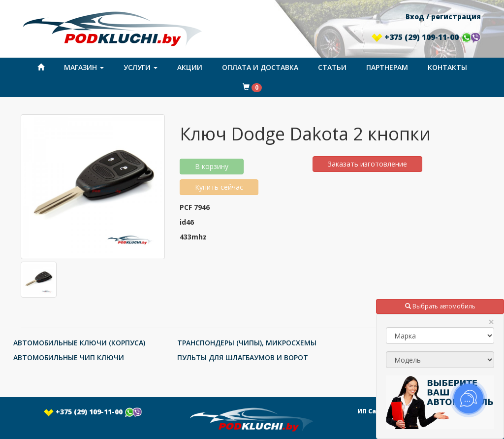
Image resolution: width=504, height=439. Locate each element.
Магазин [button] (84, 67)
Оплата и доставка (260, 67)
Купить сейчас (219, 187)
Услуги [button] (141, 67)
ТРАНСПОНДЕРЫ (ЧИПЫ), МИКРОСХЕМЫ (247, 343)
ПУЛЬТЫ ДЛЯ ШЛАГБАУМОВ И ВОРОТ (243, 357)
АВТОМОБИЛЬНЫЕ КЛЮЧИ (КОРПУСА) (79, 343)
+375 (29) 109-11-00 (426, 37)
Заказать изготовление (367, 164)
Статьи (332, 67)
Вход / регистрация (443, 17)
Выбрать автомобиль (440, 306)
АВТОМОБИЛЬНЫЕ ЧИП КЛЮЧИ (69, 357)
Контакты (447, 67)
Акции (190, 67)
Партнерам (387, 67)
